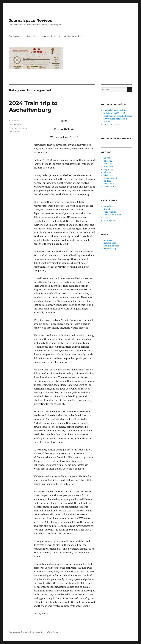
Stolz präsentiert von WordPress (44, 632)
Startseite (14, 36)
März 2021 (108, 164)
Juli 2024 (107, 158)
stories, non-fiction (74, 36)
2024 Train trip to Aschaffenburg (33, 106)
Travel (106, 218)
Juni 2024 (108, 161)
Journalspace (109, 206)
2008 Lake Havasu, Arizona (115, 110)
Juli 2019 (107, 172)
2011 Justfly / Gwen (112, 125)
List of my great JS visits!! (115, 113)
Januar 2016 (109, 184)
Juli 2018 (107, 181)
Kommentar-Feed (111, 246)
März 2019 (108, 175)
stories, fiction (50, 36)
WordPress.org (110, 249)
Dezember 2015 (110, 187)
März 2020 (108, 167)
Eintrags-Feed (110, 243)
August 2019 (109, 170)
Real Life (31, 36)
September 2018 (110, 178)
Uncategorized (16, 124)
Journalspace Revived (31, 20)
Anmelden (108, 240)
